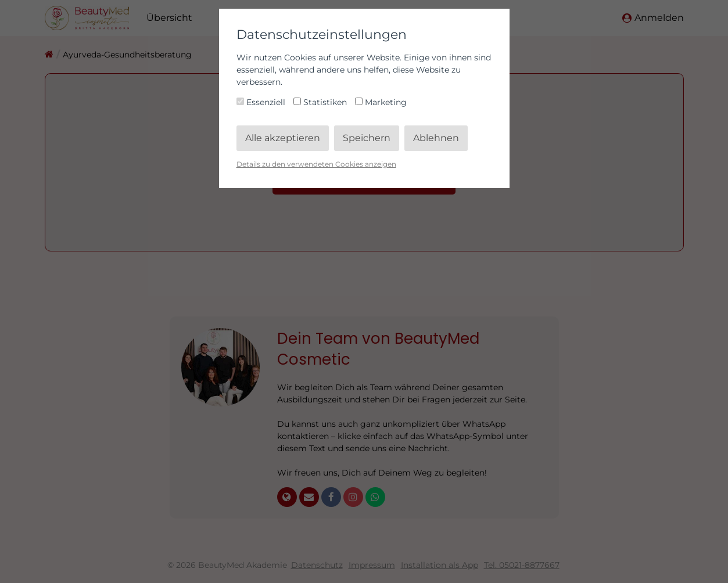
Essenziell (262, 102)
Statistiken (321, 102)
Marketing (381, 102)
